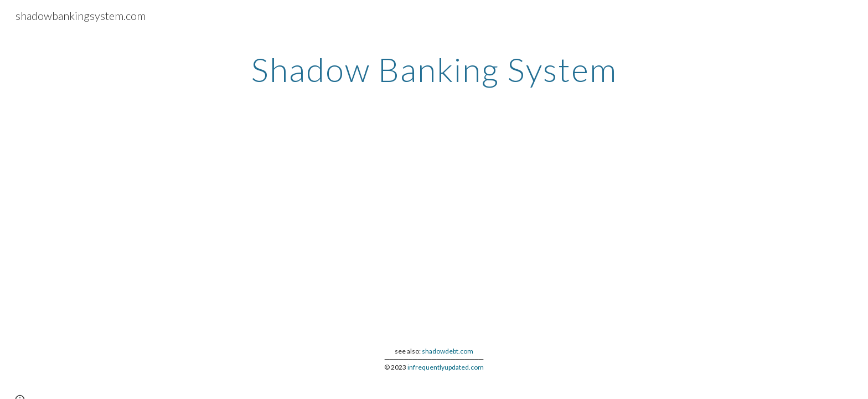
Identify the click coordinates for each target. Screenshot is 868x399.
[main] (434, 69)
